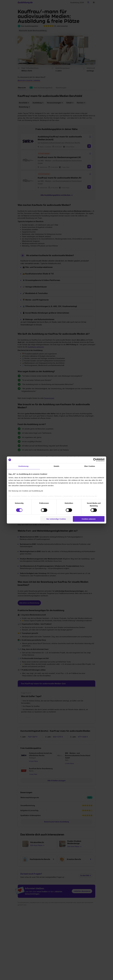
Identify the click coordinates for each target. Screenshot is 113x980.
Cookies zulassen (89, 519)
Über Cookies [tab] (90, 466)
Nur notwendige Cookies (56, 519)
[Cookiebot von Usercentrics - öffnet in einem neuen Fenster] (95, 460)
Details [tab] (56, 466)
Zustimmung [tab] (23, 466)
